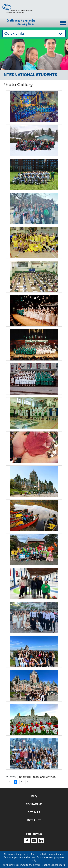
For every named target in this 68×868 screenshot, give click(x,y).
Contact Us (34, 804)
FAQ (34, 796)
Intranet (34, 820)
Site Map (34, 812)
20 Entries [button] (12, 777)
